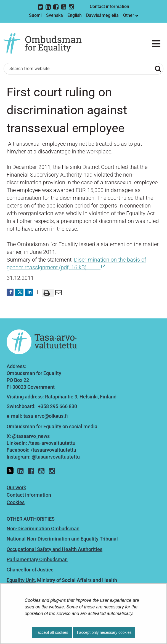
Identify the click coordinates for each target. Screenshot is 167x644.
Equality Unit (21, 580)
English (75, 15)
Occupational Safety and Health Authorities (55, 549)
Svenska (55, 15)
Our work (16, 487)
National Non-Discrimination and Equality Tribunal (62, 539)
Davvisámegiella (102, 15)
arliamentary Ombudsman (39, 559)
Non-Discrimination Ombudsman (43, 529)
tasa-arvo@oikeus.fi (46, 416)
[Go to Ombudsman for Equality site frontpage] (47, 44)
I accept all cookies (52, 632)
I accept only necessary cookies (104, 632)
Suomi (35, 15)
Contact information (109, 6)
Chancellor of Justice (30, 570)
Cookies (16, 502)
